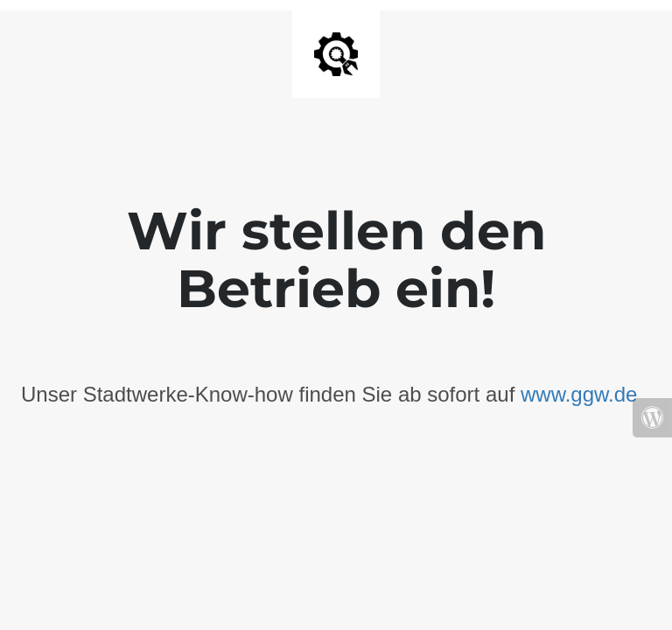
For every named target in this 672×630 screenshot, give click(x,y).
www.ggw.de (579, 394)
